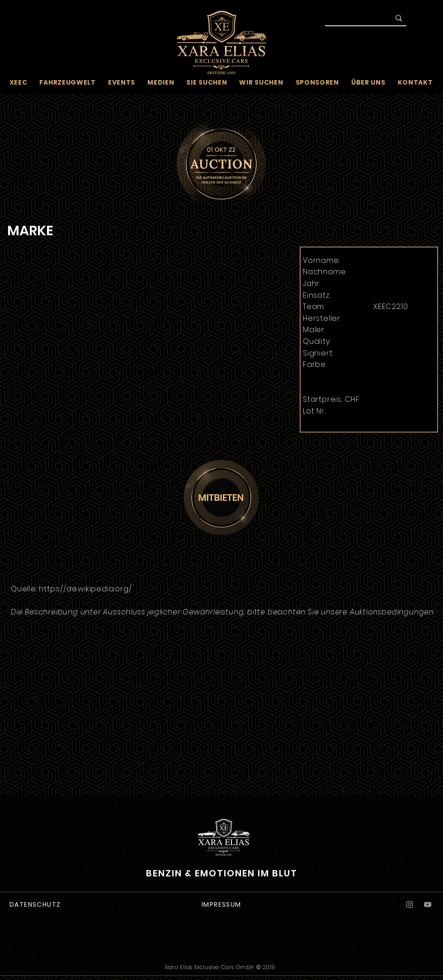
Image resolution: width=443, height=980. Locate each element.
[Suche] (351, 19)
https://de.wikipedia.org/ (85, 589)
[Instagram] (410, 904)
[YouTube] (428, 904)
